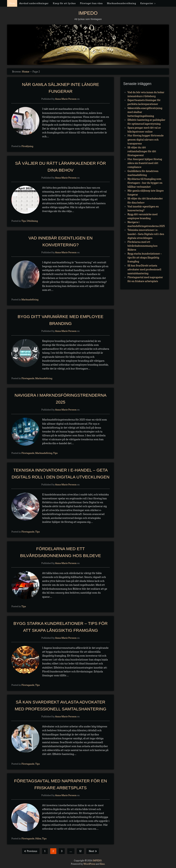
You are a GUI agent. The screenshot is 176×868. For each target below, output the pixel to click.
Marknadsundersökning (122, 3)
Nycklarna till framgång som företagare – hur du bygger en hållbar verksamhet (145, 183)
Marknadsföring (30, 300)
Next (92, 851)
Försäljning (27, 146)
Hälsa (38, 839)
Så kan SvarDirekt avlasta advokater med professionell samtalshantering (144, 269)
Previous (32, 851)
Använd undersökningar (34, 3)
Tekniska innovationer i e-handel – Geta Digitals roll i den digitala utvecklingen (146, 234)
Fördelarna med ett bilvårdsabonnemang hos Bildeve (142, 246)
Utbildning (32, 221)
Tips (24, 221)
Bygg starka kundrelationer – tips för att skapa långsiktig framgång (145, 258)
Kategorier (147, 3)
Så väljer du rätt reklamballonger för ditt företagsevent (142, 151)
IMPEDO (88, 13)
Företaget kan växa (91, 3)
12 (80, 851)
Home (26, 72)
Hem (12, 3)
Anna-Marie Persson (66, 99)
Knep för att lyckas (64, 3)
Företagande (28, 378)
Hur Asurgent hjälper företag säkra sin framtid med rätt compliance (145, 163)
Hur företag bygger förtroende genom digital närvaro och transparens (146, 139)
